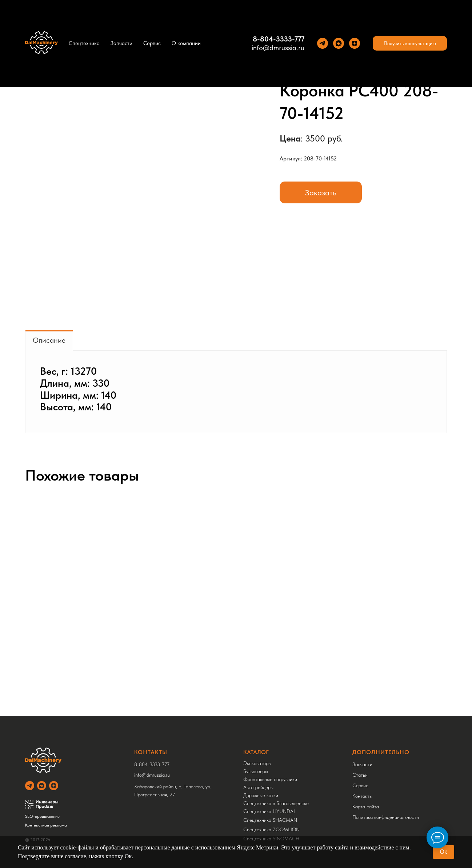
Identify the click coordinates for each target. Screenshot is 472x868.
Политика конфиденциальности (386, 817)
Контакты (362, 796)
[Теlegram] (323, 43)
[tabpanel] (236, 392)
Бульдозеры (256, 771)
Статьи (360, 775)
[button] (410, 43)
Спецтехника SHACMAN (270, 820)
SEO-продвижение (42, 816)
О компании (186, 43)
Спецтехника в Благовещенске (276, 803)
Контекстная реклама (46, 825)
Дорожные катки (261, 795)
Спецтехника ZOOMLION (271, 829)
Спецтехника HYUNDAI (269, 811)
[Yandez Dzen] (355, 43)
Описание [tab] (49, 340)
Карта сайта (366, 807)
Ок (443, 852)
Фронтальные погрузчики (270, 779)
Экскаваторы (257, 763)
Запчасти (121, 43)
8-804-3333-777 (279, 39)
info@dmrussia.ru (278, 48)
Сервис (152, 43)
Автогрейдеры (258, 787)
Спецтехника (84, 43)
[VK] (339, 43)
